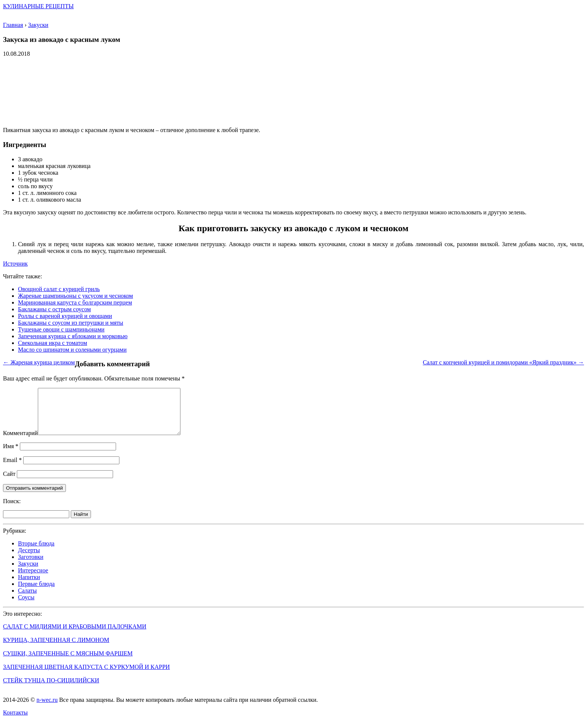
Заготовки (31, 566)
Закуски (28, 573)
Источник (15, 264)
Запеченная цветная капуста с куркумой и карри (86, 676)
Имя (11, 455)
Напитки (29, 586)
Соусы (26, 606)
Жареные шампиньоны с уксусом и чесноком (75, 296)
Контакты (15, 721)
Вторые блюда (36, 552)
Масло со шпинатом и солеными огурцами (72, 350)
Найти (81, 523)
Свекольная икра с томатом (53, 343)
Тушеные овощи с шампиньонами (61, 329)
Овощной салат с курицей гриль (59, 289)
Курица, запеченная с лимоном (56, 649)
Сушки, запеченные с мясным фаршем (68, 662)
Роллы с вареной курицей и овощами (65, 316)
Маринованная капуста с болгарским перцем (75, 302)
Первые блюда (36, 593)
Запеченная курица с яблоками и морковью (73, 336)
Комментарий (20, 442)
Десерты (29, 559)
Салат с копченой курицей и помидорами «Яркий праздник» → (503, 362)
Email (12, 469)
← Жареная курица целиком (39, 362)
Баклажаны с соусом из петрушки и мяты (71, 323)
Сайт (9, 483)
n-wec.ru (47, 709)
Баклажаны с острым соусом (54, 309)
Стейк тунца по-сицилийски (51, 689)
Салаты (27, 599)
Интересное (33, 579)
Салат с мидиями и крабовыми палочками (75, 635)
